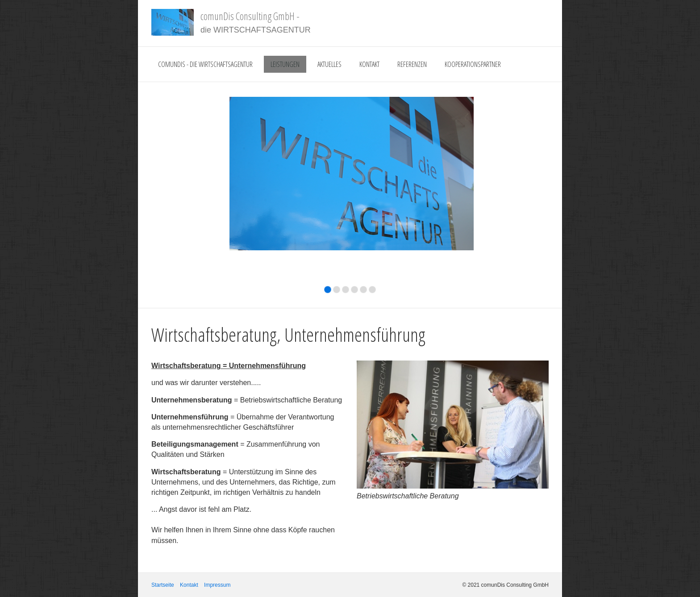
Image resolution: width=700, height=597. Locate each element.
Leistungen (285, 64)
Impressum (217, 585)
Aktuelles (329, 64)
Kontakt (369, 64)
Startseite (163, 585)
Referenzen (412, 64)
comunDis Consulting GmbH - (250, 16)
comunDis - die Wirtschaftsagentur (205, 64)
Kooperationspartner (473, 64)
